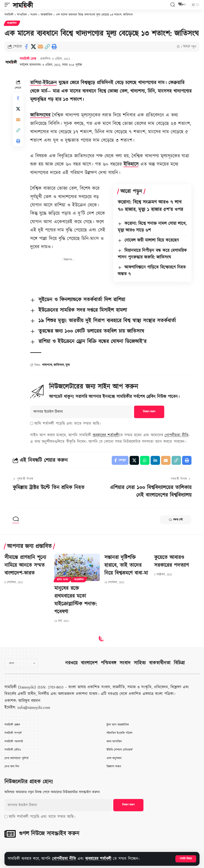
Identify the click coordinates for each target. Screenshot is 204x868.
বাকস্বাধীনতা (160, 663)
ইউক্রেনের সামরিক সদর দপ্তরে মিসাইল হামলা (83, 310)
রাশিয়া (36, 83)
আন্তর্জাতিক (12, 23)
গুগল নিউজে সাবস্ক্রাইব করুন (49, 834)
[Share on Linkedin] (155, 460)
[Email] (40, 47)
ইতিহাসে (131, 164)
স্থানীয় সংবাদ (63, 580)
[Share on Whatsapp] (145, 460)
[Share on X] (33, 47)
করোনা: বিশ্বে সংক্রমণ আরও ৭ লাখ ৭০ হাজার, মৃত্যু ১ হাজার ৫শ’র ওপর (150, 206)
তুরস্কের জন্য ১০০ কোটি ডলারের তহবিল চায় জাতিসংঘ (91, 331)
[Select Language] (21, 663)
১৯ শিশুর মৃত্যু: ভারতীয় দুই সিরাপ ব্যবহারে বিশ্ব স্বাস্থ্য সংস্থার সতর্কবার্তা (107, 321)
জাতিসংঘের (40, 115)
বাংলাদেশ (89, 663)
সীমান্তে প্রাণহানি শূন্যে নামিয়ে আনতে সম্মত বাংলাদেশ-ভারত (25, 565)
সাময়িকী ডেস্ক (28, 59)
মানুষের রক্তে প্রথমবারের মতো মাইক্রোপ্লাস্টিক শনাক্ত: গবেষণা (76, 600)
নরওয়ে (71, 663)
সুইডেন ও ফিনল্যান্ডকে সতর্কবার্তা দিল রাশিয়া (82, 300)
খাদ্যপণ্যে (47, 365)
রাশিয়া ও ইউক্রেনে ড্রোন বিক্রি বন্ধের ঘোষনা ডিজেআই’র (92, 342)
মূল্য (68, 365)
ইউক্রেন (50, 83)
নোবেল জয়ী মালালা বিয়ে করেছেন (152, 240)
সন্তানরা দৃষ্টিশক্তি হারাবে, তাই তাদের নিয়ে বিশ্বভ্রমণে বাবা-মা (126, 565)
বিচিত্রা (179, 663)
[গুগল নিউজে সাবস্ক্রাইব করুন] (10, 834)
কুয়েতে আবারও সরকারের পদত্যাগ (171, 561)
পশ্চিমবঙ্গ (108, 663)
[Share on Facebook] (26, 47)
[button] (186, 859)
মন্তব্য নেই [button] (176, 520)
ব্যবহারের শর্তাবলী (98, 859)
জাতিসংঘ (59, 365)
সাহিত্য (140, 663)
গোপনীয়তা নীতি (64, 859)
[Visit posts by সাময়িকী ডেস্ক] (11, 62)
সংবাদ (125, 663)
